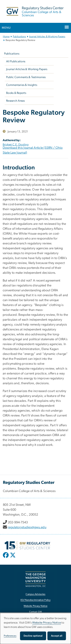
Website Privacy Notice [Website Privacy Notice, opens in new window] (36, 606)
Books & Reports (16, 93)
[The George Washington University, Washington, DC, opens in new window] (35, 579)
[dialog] (35, 628)
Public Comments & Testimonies (26, 77)
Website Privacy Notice (47, 623)
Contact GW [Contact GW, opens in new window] (36, 612)
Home (6, 37)
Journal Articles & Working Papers (47, 37)
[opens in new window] (6, 558)
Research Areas (15, 101)
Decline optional (33, 636)
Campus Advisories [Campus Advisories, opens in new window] (35, 594)
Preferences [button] (10, 636)
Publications (19, 37)
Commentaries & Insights (22, 85)
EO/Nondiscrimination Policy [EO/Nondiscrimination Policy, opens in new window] (35, 600)
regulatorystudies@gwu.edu (27, 527)
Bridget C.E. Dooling (16, 145)
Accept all (57, 636)
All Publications (16, 61)
